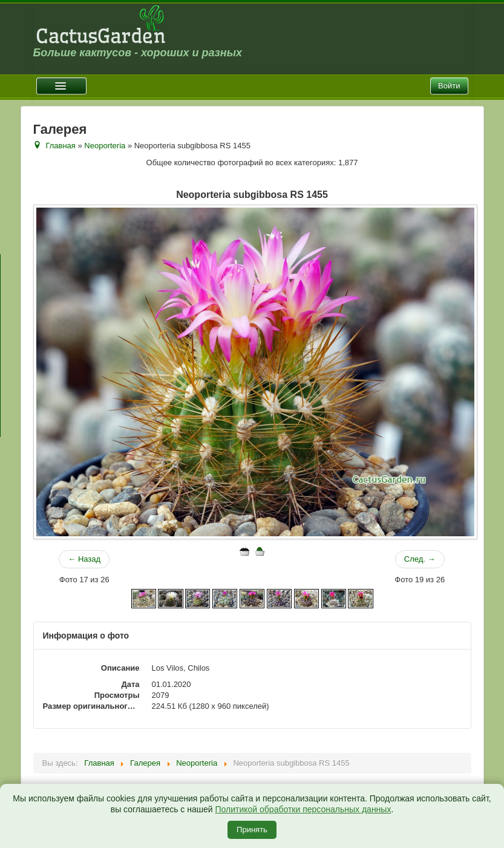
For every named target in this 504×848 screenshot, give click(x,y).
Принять (252, 830)
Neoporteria (105, 146)
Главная (60, 146)
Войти (449, 86)
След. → (420, 559)
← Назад (84, 559)
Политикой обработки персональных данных (303, 809)
